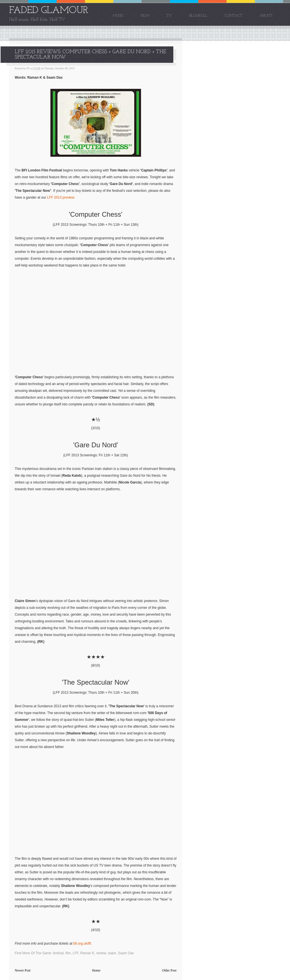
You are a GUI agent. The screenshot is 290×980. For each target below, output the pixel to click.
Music (118, 16)
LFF (76, 953)
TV (169, 16)
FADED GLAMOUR (49, 11)
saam (112, 953)
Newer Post (23, 970)
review (101, 953)
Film (145, 16)
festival (58, 953)
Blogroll (198, 16)
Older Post (169, 970)
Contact (233, 16)
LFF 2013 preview (60, 197)
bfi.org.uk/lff (82, 944)
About (266, 16)
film (68, 953)
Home (96, 970)
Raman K (87, 953)
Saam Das (126, 953)
